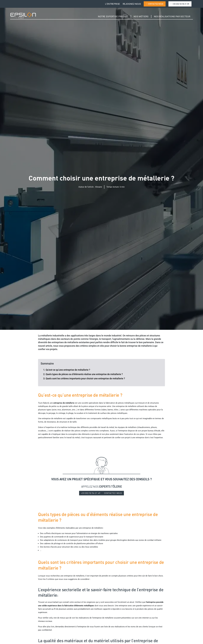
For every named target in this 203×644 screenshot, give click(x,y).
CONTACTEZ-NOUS (113, 493)
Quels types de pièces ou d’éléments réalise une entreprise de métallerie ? (84, 374)
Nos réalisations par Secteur (172, 16)
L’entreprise (113, 4)
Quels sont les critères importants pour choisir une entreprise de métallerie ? (85, 378)
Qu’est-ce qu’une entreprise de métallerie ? (68, 370)
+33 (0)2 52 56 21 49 (180, 4)
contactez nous (155, 4)
